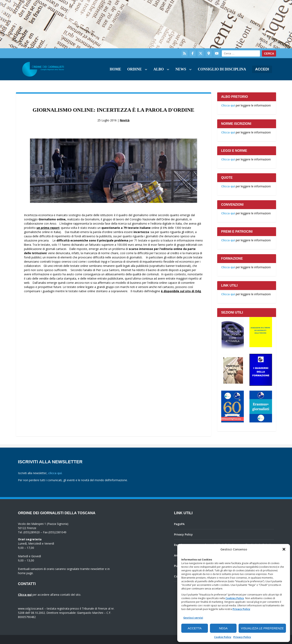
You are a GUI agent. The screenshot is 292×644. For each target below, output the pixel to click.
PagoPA (179, 524)
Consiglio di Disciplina (222, 69)
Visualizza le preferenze (262, 628)
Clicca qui (228, 105)
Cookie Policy (223, 637)
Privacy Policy (241, 609)
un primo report (48, 228)
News (181, 69)
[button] (284, 549)
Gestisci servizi (193, 618)
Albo (159, 69)
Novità (125, 120)
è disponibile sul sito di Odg (181, 291)
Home (115, 69)
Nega (223, 628)
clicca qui (55, 473)
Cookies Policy (235, 598)
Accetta (195, 628)
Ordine (135, 69)
